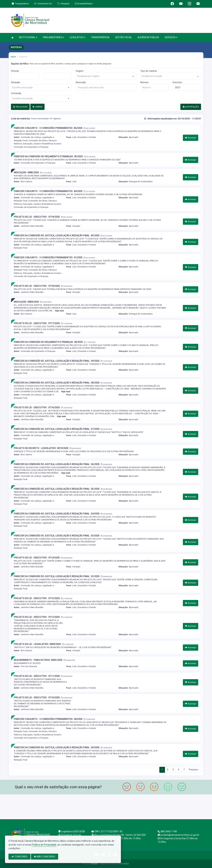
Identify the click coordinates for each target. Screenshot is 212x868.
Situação (16, 82)
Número (145, 82)
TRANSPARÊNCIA (100, 37)
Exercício (177, 82)
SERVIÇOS (171, 37)
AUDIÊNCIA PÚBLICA (148, 37)
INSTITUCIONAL (28, 37)
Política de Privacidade (44, 845)
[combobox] (106, 76)
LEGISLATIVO (78, 37)
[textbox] (106, 76)
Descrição (81, 82)
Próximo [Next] (194, 770)
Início (13, 57)
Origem (80, 71)
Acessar (191, 138)
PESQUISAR (20, 107)
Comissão (16, 93)
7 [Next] (184, 770)
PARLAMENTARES (53, 37)
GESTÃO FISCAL (124, 37)
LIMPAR (37, 107)
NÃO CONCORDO (45, 857)
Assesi (94, 864)
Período (15, 71)
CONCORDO (19, 857)
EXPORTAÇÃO (191, 107)
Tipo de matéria (149, 71)
